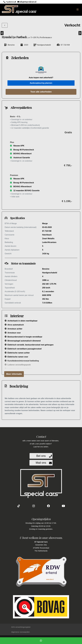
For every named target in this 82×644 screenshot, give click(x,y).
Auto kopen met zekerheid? (41, 78)
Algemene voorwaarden (20, 632)
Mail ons (41, 463)
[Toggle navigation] (78, 10)
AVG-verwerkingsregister (21, 627)
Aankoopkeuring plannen (41, 83)
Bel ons (41, 456)
